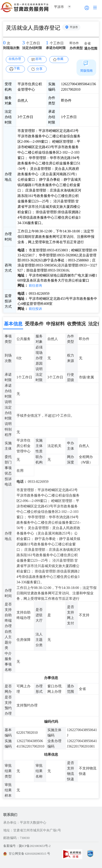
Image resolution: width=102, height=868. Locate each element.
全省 (88, 44)
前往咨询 (35, 285)
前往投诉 (35, 309)
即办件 (75, 43)
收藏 (61, 59)
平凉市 (74, 28)
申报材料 (55, 323)
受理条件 (34, 323)
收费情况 (76, 323)
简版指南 (86, 71)
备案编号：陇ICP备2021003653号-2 (29, 846)
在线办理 (15, 59)
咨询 (39, 59)
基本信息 (13, 323)
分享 (39, 69)
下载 (17, 68)
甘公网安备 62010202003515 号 (28, 854)
